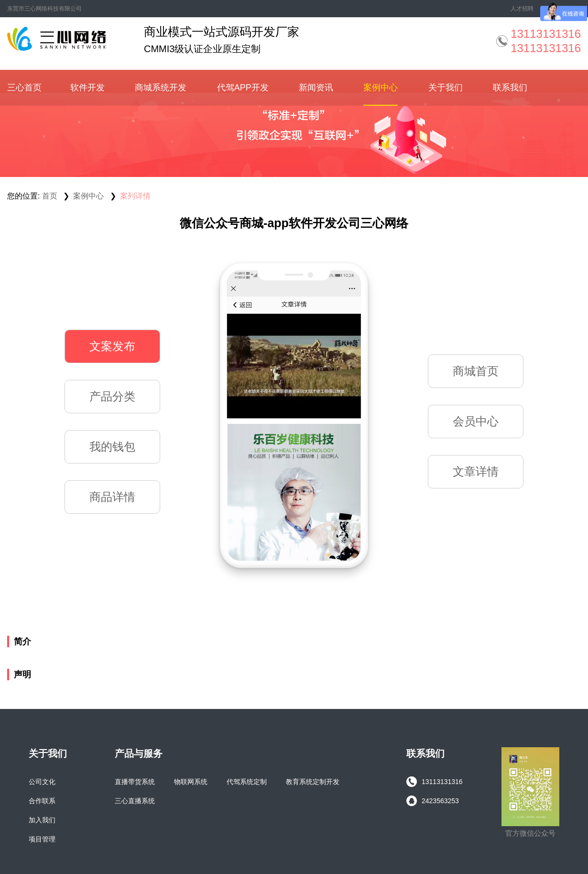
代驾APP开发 (243, 88)
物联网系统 (191, 782)
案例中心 (381, 88)
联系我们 (510, 88)
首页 (50, 196)
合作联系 (42, 801)
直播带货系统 (135, 782)
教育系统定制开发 (313, 782)
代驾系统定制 (247, 782)
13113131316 (435, 782)
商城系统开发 (161, 88)
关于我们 (446, 88)
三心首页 (24, 88)
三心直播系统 (135, 801)
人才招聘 (522, 9)
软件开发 (87, 88)
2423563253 (433, 801)
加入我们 (42, 820)
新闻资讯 (316, 88)
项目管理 (42, 839)
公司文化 (42, 782)
